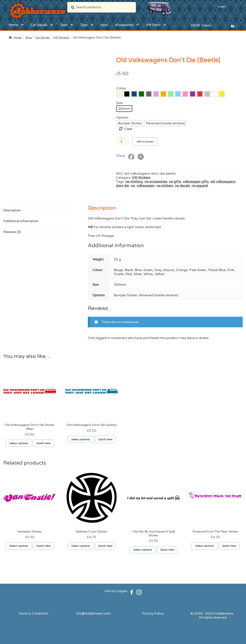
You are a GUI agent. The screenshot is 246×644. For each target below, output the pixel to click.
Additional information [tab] (21, 221)
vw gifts (175, 182)
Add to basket (145, 142)
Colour (121, 88)
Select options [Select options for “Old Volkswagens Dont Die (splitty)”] (81, 439)
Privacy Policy (153, 613)
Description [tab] (12, 210)
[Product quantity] (123, 142)
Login (221, 7)
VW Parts (153, 25)
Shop (29, 38)
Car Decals (39, 25)
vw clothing (134, 182)
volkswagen (145, 186)
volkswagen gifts (196, 182)
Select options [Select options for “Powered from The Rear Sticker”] (205, 546)
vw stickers (165, 186)
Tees (64, 25)
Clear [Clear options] (128, 129)
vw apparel (200, 186)
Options (122, 118)
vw (133, 186)
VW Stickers (61, 38)
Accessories (124, 25)
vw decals (182, 186)
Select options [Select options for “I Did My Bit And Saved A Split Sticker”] (143, 550)
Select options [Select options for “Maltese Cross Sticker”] (81, 546)
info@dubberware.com (93, 613)
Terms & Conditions (33, 613)
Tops (84, 25)
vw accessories (156, 182)
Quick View (43, 443)
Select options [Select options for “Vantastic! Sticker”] (19, 546)
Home (13, 25)
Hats (104, 25)
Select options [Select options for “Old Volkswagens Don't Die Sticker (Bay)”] (19, 443)
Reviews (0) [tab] (12, 232)
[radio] (120, 94)
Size (119, 103)
